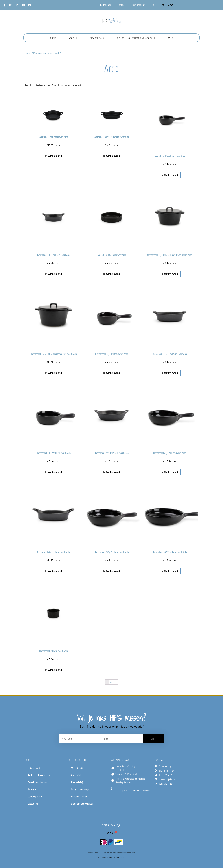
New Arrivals (97, 38)
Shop (73, 38)
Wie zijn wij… (78, 768)
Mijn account (138, 5)
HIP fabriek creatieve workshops (136, 38)
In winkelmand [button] (54, 156)
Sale (170, 38)
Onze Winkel (77, 775)
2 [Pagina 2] (111, 682)
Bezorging (33, 789)
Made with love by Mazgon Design (111, 858)
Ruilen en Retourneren (39, 775)
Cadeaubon (106, 5)
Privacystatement (80, 797)
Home (53, 38)
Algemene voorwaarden (82, 804)
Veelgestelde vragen (81, 789)
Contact (121, 5)
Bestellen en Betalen (38, 782)
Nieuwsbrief (77, 782)
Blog (153, 5)
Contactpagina (35, 797)
